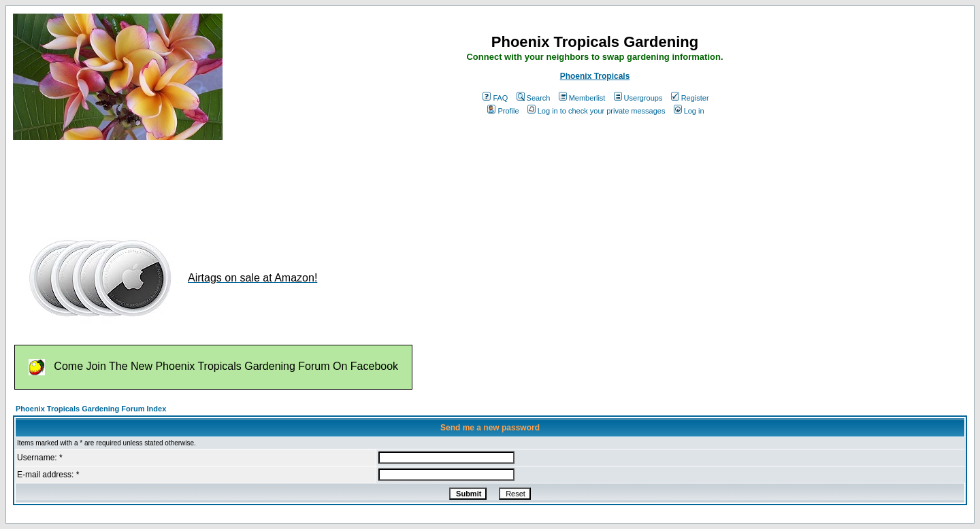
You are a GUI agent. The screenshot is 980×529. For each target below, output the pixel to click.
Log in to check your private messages (597, 111)
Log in (689, 111)
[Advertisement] (261, 182)
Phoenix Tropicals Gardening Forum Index (91, 409)
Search (534, 98)
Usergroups (638, 98)
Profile (503, 111)
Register (690, 98)
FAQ (495, 98)
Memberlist (582, 98)
